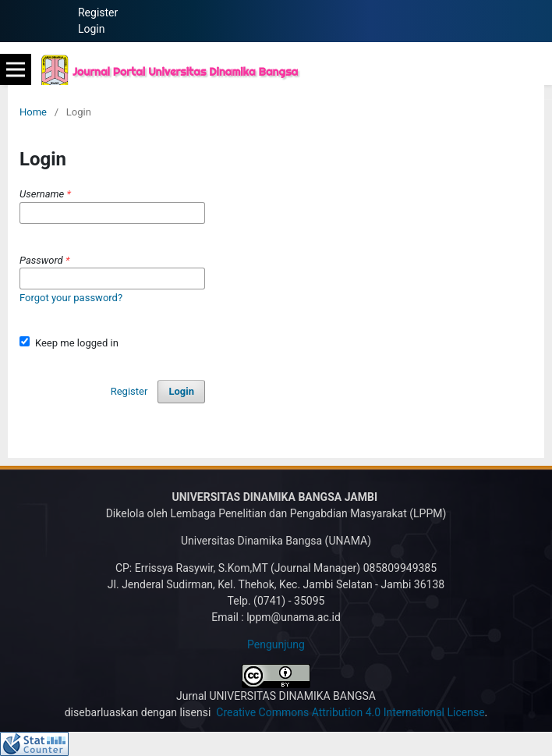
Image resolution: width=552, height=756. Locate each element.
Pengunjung (276, 644)
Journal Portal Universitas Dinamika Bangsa (185, 72)
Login (92, 29)
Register (98, 12)
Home (33, 112)
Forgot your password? (71, 298)
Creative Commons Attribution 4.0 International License (350, 712)
